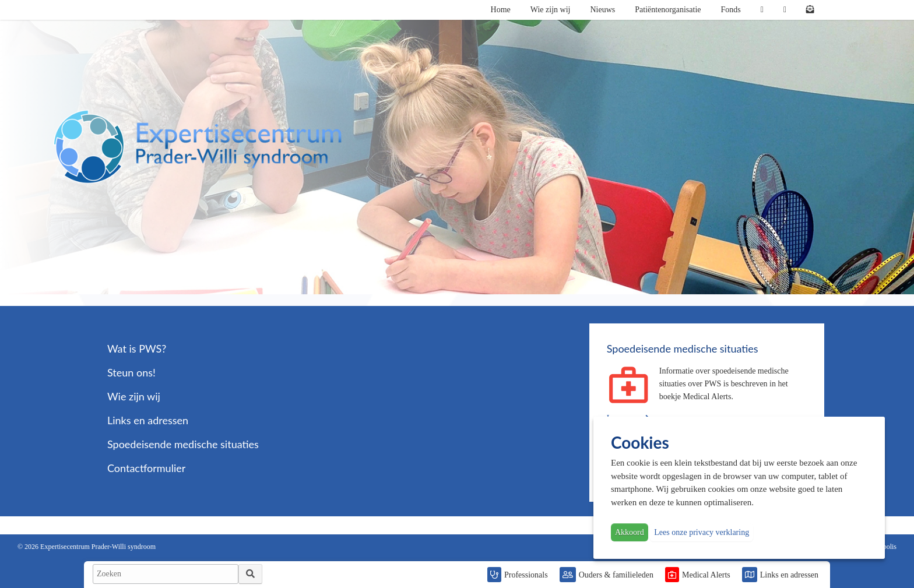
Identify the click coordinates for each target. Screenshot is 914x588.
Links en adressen (789, 575)
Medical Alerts (706, 575)
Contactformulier (146, 468)
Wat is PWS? (137, 348)
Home (501, 10)
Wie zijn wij (551, 10)
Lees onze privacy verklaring (702, 532)
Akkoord (630, 532)
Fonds (731, 10)
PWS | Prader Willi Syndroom (198, 147)
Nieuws (602, 10)
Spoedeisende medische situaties (183, 444)
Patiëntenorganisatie (668, 10)
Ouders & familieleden (616, 575)
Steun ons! (131, 372)
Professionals (526, 575)
